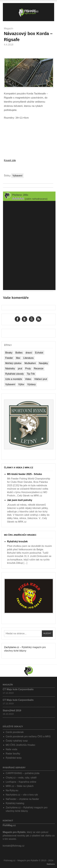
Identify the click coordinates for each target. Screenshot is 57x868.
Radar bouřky (13, 754)
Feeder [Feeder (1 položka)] (9, 358)
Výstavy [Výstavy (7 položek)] (31, 384)
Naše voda (12, 749)
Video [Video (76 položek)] (28, 379)
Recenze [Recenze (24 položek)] (39, 369)
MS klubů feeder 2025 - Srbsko (25, 474)
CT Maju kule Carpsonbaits (18, 689)
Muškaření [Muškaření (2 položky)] (30, 363)
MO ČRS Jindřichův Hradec (20, 535)
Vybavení (17, 176)
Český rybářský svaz (17, 741)
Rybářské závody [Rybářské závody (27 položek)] (15, 374)
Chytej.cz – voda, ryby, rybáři (21, 778)
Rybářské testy (14, 758)
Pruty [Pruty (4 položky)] (28, 369)
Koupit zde (10, 160)
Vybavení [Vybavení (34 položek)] (10, 384)
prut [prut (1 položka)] (20, 369)
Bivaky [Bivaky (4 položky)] (9, 353)
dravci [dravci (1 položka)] (29, 353)
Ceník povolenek (15, 732)
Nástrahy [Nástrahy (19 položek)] (10, 369)
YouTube (32, 319)
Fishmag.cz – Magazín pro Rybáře (29, 12)
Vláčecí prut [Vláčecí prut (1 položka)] (41, 379)
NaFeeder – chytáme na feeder (22, 799)
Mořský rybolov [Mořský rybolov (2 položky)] (13, 363)
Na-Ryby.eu (12, 790)
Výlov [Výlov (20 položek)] (21, 384)
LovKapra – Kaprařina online (21, 782)
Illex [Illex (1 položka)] (18, 358)
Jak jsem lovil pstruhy (20, 500)
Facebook (17, 319)
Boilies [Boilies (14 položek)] (19, 353)
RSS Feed (39, 319)
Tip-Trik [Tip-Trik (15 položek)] (31, 374)
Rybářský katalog (15, 803)
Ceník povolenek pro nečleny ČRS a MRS (28, 737)
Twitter (25, 319)
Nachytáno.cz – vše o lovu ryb (22, 795)
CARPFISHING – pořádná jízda (23, 773)
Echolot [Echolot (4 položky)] (39, 353)
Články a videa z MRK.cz (19, 468)
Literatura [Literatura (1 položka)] (28, 358)
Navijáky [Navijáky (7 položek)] (43, 363)
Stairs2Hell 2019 (12, 711)
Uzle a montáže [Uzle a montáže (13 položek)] (14, 379)
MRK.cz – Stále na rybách (20, 786)
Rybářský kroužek (17, 541)
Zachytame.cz (12, 647)
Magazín (8, 28)
